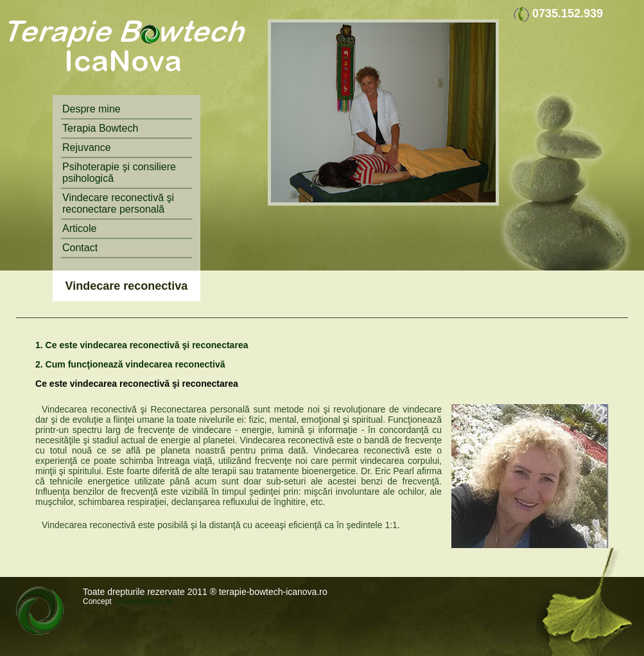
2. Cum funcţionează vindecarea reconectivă (130, 364)
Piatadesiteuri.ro (145, 601)
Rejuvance (87, 147)
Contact (80, 248)
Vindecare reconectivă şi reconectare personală (118, 203)
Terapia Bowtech (100, 128)
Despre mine (91, 109)
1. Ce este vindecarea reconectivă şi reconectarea (142, 345)
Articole (79, 228)
